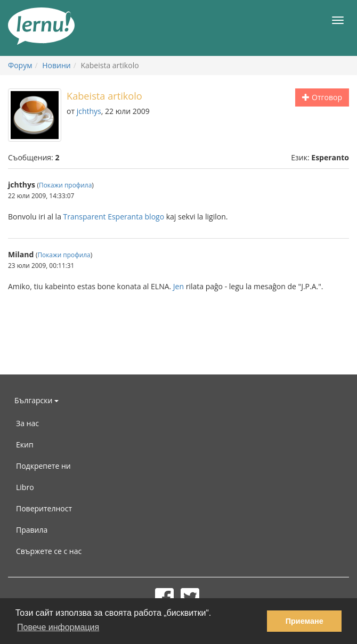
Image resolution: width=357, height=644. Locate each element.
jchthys (89, 111)
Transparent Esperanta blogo (114, 217)
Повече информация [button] (58, 627)
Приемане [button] (305, 621)
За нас (27, 423)
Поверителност (44, 508)
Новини (56, 65)
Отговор (322, 97)
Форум (20, 65)
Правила (32, 530)
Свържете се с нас (49, 551)
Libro (25, 487)
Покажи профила (65, 185)
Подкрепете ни (43, 466)
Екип (25, 445)
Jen (178, 286)
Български (36, 400)
